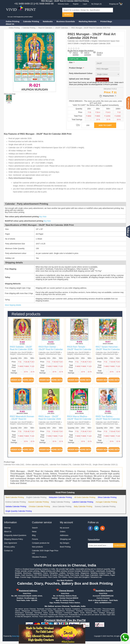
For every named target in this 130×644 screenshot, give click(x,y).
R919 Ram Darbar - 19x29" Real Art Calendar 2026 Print (51, 349)
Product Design (76, 68)
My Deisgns (65, 543)
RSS (102, 528)
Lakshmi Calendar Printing (83, 502)
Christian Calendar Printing (39, 506)
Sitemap (7, 528)
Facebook (90, 528)
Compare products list (41, 543)
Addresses (64, 535)
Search (35, 528)
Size (71, 62)
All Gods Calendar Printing (85, 497)
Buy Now (43, 217)
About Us (10, 24)
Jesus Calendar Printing (62, 506)
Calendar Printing (31, 21)
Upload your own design (79, 79)
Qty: (78, 125)
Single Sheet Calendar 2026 (104, 465)
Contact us (8, 551)
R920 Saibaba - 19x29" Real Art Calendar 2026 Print (21, 349)
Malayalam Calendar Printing (60, 497)
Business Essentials (66, 21)
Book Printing (65, 547)
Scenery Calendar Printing (105, 506)
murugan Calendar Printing (106, 502)
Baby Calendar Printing (83, 506)
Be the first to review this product (81, 51)
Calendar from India (12, 465)
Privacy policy (10, 547)
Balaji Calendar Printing (60, 502)
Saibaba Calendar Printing (16, 506)
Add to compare (88, 53)
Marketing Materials (88, 21)
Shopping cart (65, 539)
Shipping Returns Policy (14, 539)
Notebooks (48, 21)
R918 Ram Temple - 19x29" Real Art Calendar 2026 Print (79, 349)
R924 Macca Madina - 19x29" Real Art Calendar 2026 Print (79, 419)
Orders (63, 532)
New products (37, 547)
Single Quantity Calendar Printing (19, 511)
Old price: (107, 89)
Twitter (96, 528)
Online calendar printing (35, 465)
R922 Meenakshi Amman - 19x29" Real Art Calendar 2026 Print (22, 419)
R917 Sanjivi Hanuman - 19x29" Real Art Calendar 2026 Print (108, 349)
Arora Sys (16, 636)
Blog (34, 535)
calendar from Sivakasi (59, 465)
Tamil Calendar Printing (15, 497)
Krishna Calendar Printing (16, 502)
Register (76, 4)
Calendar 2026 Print (81, 465)
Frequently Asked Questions (15, 535)
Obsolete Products (39, 557)
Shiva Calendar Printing (107, 497)
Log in (85, 4)
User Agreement (10, 543)
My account (64, 528)
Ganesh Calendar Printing (38, 502)
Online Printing (13, 21)
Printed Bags (106, 21)
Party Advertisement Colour (81, 73)
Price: (108, 92)
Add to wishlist (76, 54)
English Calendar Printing (36, 497)
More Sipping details (13, 305)
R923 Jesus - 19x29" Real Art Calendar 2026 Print (50, 419)
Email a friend (100, 52)
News (34, 532)
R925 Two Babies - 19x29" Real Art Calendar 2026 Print (108, 419)
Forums (35, 539)
